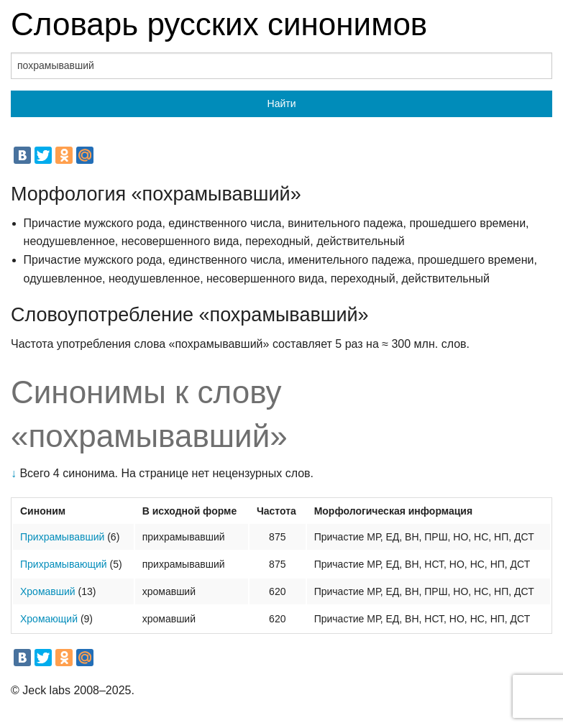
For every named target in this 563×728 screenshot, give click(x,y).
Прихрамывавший (62, 537)
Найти (282, 103)
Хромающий (49, 619)
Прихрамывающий (64, 564)
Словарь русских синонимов (219, 24)
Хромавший (48, 591)
